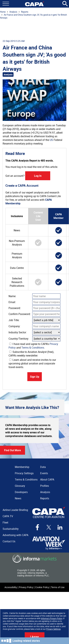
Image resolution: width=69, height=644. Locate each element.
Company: (14, 326)
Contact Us (9, 541)
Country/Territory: (19, 339)
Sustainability (11, 529)
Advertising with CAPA (15, 535)
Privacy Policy (26, 587)
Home (3, 12)
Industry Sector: (18, 332)
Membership (22, 467)
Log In (38, 176)
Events (44, 473)
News (18, 498)
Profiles (45, 486)
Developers (21, 492)
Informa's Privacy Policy (52, 618)
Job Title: (14, 320)
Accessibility (11, 587)
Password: (15, 308)
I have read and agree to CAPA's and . (33, 346)
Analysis (13, 12)
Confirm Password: (20, 314)
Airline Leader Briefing (15, 510)
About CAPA (47, 479)
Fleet (5, 522)
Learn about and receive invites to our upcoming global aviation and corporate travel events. (32, 363)
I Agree (34, 637)
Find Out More (13, 450)
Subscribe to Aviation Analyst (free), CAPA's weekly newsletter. (31, 354)
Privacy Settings (53, 629)
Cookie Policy (42, 587)
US (51, 140)
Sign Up (35, 377)
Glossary (20, 486)
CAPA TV (8, 516)
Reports (25, 12)
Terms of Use (58, 587)
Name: (12, 296)
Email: (12, 302)
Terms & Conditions (33, 348)
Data (43, 467)
